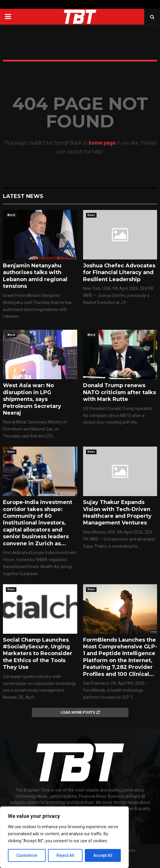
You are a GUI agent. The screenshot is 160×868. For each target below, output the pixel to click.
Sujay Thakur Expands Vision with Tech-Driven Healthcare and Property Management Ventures (117, 512)
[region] (64, 837)
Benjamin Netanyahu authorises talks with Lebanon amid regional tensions (35, 276)
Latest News (23, 196)
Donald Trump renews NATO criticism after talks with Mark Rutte (119, 392)
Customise (27, 855)
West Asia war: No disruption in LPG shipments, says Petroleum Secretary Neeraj (32, 399)
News (91, 215)
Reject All (65, 855)
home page (102, 143)
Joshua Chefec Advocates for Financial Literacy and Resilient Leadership (119, 272)
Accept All (103, 855)
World (11, 215)
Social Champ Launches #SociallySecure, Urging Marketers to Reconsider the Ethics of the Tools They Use (38, 654)
